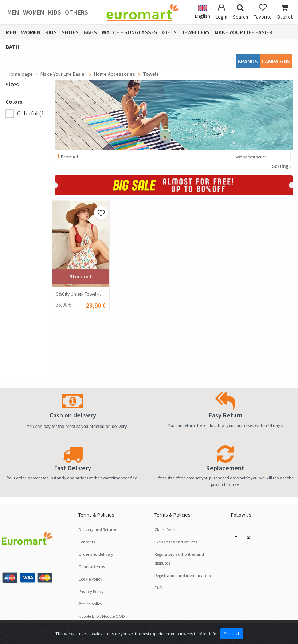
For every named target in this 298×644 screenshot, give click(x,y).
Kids (55, 12)
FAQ (158, 588)
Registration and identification (183, 575)
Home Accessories (115, 74)
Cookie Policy (90, 579)
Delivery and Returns (98, 529)
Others (77, 12)
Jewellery (196, 32)
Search (240, 12)
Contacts (87, 542)
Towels (151, 74)
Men (13, 12)
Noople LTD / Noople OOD (102, 616)
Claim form (165, 529)
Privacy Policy (91, 591)
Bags (90, 32)
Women (34, 12)
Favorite (263, 12)
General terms (92, 567)
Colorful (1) (32, 113)
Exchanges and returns (176, 542)
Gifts (169, 32)
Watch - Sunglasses (130, 32)
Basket (285, 12)
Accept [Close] (232, 633)
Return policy (90, 604)
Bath (13, 47)
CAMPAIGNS (276, 61)
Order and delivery (96, 554)
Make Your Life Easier (244, 32)
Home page (20, 74)
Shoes (70, 32)
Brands (248, 61)
